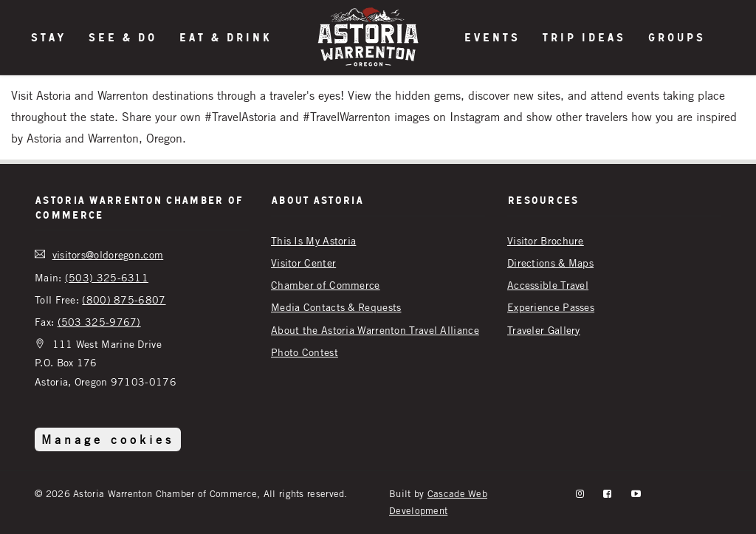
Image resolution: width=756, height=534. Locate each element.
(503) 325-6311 (107, 277)
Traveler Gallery (544, 330)
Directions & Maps (550, 263)
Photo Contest (305, 352)
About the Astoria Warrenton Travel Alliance (375, 330)
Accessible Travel (548, 285)
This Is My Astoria (313, 240)
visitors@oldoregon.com (108, 254)
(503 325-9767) (99, 322)
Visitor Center (303, 263)
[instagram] (580, 493)
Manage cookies (108, 439)
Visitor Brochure (546, 240)
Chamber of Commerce (326, 285)
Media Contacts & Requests (336, 307)
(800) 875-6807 (124, 299)
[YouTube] (636, 493)
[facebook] (607, 493)
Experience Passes (551, 307)
